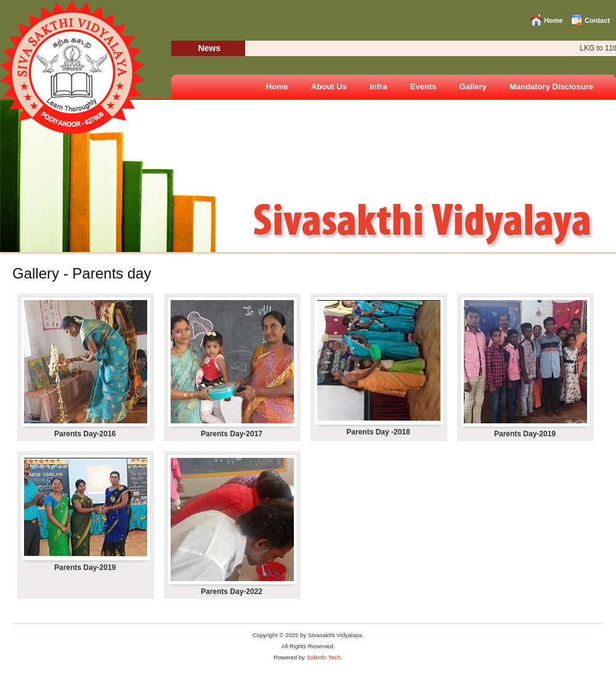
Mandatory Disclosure (551, 87)
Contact (597, 20)
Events (423, 87)
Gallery (473, 87)
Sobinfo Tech (324, 657)
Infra (378, 87)
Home (553, 20)
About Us (329, 87)
